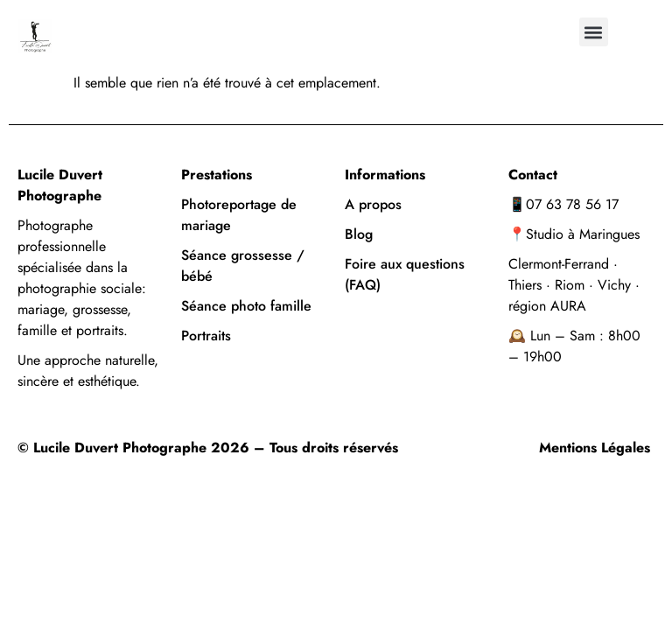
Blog (359, 234)
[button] (594, 32)
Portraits (208, 336)
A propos (373, 204)
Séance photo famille (246, 306)
